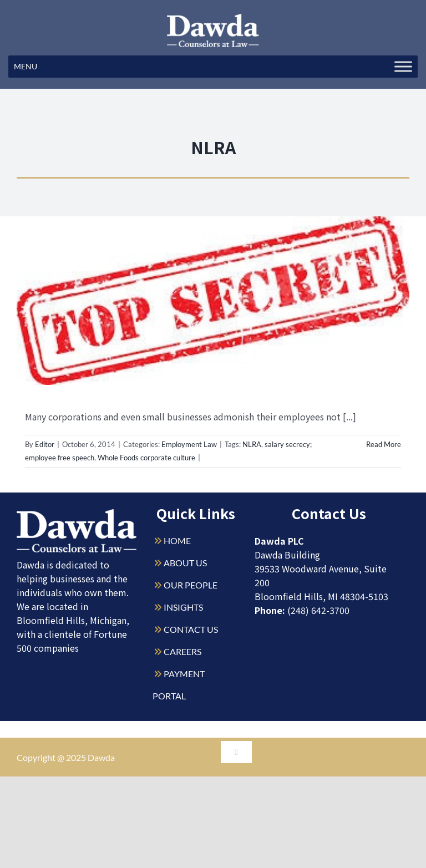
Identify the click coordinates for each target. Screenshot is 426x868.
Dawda (101, 757)
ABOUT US (185, 563)
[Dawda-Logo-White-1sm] (77, 513)
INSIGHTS (183, 607)
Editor (45, 444)
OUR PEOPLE (191, 585)
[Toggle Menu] (403, 66)
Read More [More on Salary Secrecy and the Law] (384, 444)
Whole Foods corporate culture (146, 458)
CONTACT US (191, 629)
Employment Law (189, 444)
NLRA (252, 444)
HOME (177, 540)
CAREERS (182, 651)
